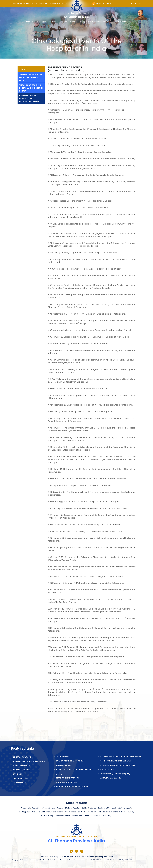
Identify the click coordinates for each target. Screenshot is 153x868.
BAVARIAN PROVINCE (21, 770)
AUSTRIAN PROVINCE (21, 766)
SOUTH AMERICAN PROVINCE (68, 778)
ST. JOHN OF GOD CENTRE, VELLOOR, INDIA (73, 786)
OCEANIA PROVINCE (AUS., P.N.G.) (70, 761)
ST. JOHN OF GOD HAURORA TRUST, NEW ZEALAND (121, 757)
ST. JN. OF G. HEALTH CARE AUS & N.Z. (116, 761)
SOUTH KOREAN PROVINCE (67, 782)
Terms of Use (110, 860)
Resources (113, 22)
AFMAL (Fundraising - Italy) (112, 778)
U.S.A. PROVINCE (107, 769)
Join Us (91, 22)
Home (28, 22)
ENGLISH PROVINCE (20, 778)
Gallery (123, 22)
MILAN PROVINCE (63, 757)
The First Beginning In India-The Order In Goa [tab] (30, 77)
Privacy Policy (96, 860)
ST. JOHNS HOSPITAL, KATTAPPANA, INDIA (118, 765)
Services (76, 22)
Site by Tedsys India (126, 860)
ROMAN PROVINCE (63, 765)
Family (83, 22)
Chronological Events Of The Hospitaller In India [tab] (29, 98)
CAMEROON (17, 774)
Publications (101, 22)
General (35, 22)
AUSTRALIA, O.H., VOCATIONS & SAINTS (29, 761)
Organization (46, 22)
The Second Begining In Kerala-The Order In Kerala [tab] (31, 88)
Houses (57, 22)
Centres (66, 22)
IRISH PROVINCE (19, 783)
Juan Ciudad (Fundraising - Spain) (115, 774)
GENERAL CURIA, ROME (22, 757)
